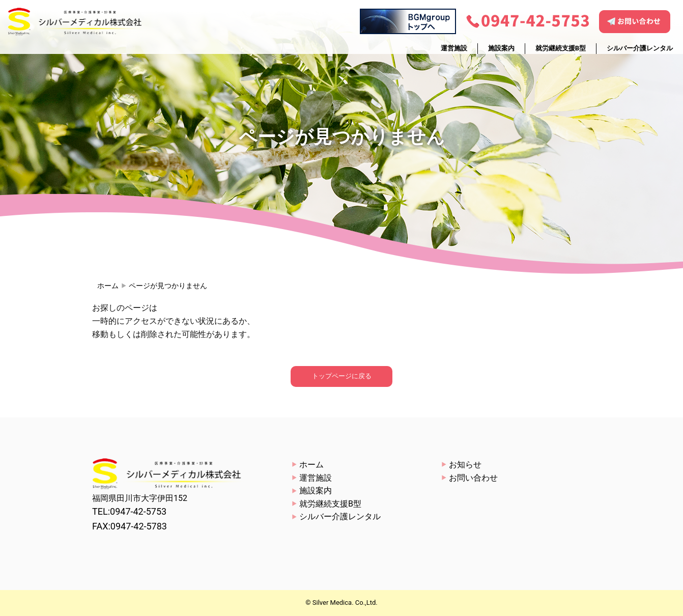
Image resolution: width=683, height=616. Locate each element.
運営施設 (454, 48)
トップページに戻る (342, 376)
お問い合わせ (473, 478)
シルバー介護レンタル (640, 48)
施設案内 (501, 48)
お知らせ (465, 465)
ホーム (108, 286)
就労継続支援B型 (561, 48)
